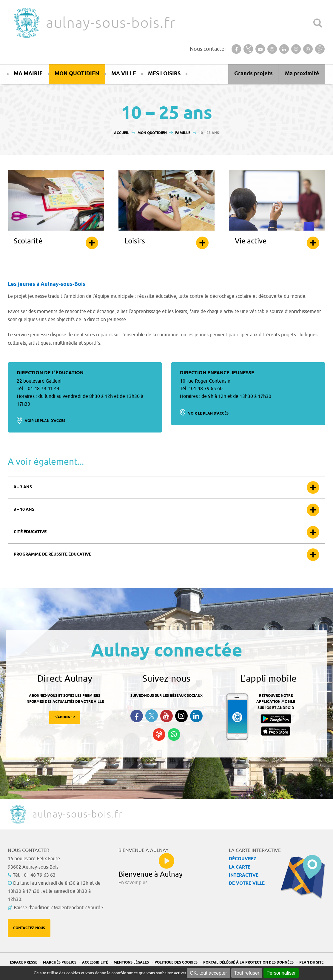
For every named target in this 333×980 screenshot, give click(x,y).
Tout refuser (247, 973)
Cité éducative (30, 532)
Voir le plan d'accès (45, 421)
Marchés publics (60, 963)
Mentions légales (131, 963)
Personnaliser (281, 973)
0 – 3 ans (23, 487)
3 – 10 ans (24, 510)
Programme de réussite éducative (53, 555)
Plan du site (311, 963)
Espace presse (24, 963)
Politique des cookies (176, 963)
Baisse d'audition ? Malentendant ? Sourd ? (58, 908)
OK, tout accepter (208, 973)
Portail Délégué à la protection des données (248, 963)
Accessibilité (95, 963)
